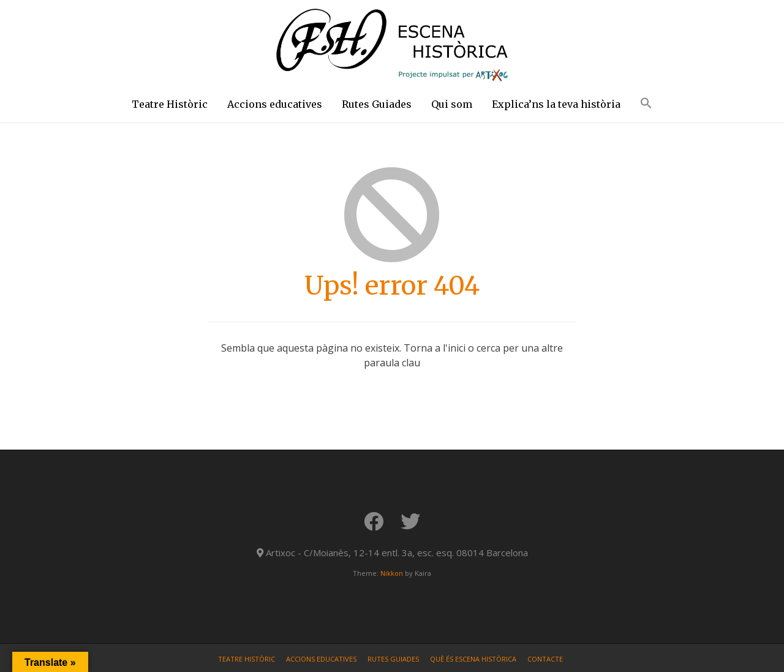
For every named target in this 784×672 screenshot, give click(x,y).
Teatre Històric (170, 104)
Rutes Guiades (377, 104)
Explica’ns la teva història (556, 104)
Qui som (452, 104)
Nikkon (392, 573)
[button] (646, 105)
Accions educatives (275, 104)
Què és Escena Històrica (473, 659)
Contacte (545, 659)
